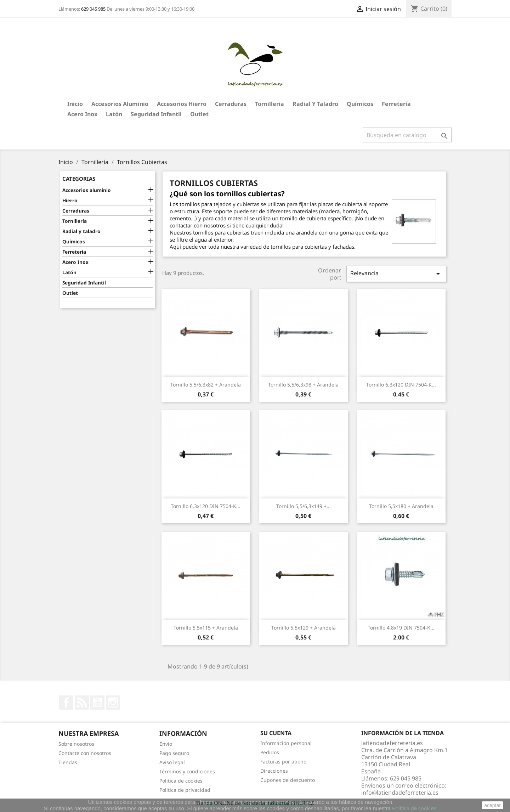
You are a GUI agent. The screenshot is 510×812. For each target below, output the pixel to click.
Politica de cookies (181, 781)
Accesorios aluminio (120, 104)
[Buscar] (407, 135)
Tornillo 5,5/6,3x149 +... (304, 506)
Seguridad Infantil (156, 114)
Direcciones (274, 771)
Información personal (286, 743)
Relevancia (396, 274)
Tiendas (68, 762)
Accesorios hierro (182, 104)
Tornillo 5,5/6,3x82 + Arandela (206, 385)
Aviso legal (172, 762)
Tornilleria (270, 104)
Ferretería (396, 104)
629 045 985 (93, 9)
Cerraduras (231, 104)
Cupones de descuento (288, 780)
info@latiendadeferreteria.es (400, 793)
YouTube (97, 703)
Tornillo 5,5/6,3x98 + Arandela (303, 385)
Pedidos (270, 752)
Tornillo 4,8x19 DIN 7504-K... (401, 628)
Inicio (75, 104)
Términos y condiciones (187, 771)
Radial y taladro (315, 104)
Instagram (113, 703)
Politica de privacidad (185, 790)
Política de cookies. (415, 808)
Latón (114, 114)
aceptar (492, 805)
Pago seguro (174, 753)
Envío (166, 744)
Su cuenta (276, 733)
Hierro (70, 200)
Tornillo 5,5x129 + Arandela (304, 628)
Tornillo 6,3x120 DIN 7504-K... (401, 385)
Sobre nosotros (76, 744)
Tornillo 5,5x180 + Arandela (401, 506)
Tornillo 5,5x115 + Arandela (206, 628)
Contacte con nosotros (85, 753)
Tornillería (75, 221)
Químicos (360, 104)
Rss (82, 703)
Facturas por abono (283, 762)
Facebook (66, 703)
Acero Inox (82, 114)
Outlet (199, 114)
